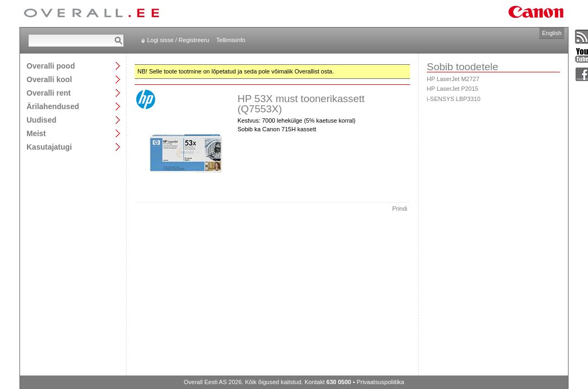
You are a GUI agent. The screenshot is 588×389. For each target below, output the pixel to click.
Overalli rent (49, 93)
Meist (36, 133)
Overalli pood (51, 66)
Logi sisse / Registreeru (178, 40)
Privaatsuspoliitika (380, 382)
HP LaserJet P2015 (452, 89)
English (552, 33)
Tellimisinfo (231, 40)
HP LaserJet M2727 (453, 79)
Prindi (400, 209)
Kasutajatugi (49, 147)
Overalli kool (49, 79)
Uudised (41, 120)
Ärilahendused (53, 106)
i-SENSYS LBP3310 (454, 99)
